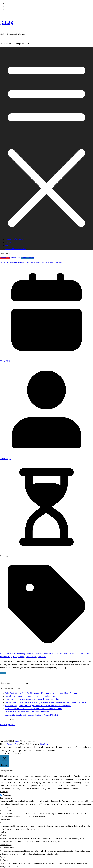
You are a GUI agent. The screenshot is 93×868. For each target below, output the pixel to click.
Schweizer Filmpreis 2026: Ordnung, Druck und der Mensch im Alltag (32, 699)
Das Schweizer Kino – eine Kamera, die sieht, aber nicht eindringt (31, 696)
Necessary (7, 795)
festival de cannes (76, 653)
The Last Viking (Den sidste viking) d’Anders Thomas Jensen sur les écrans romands (38, 706)
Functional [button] (4, 807)
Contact (8, 242)
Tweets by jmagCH (7, 725)
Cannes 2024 (5, 258)
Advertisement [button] (6, 845)
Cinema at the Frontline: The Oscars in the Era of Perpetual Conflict (31, 715)
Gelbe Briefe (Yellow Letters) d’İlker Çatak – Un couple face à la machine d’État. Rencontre (41, 693)
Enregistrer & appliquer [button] (9, 866)
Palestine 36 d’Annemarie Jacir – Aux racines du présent (27, 712)
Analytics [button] (4, 832)
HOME (8, 245)
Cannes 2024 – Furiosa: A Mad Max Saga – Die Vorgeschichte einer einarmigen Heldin (32, 262)
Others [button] (3, 857)
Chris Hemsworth (61, 653)
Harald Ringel (5, 459)
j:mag (7, 22)
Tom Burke (42, 657)
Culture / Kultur (28, 258)
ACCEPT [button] (17, 754)
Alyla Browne (5, 653)
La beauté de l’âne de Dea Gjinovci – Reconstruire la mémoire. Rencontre (34, 709)
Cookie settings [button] (7, 754)
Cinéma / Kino (16, 258)
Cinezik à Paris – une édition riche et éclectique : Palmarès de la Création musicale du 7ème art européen (46, 702)
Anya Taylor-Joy (19, 653)
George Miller (19, 657)
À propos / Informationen (15, 239)
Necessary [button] (4, 792)
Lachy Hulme (31, 657)
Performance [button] (5, 820)
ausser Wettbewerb (34, 653)
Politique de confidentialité (15, 249)
